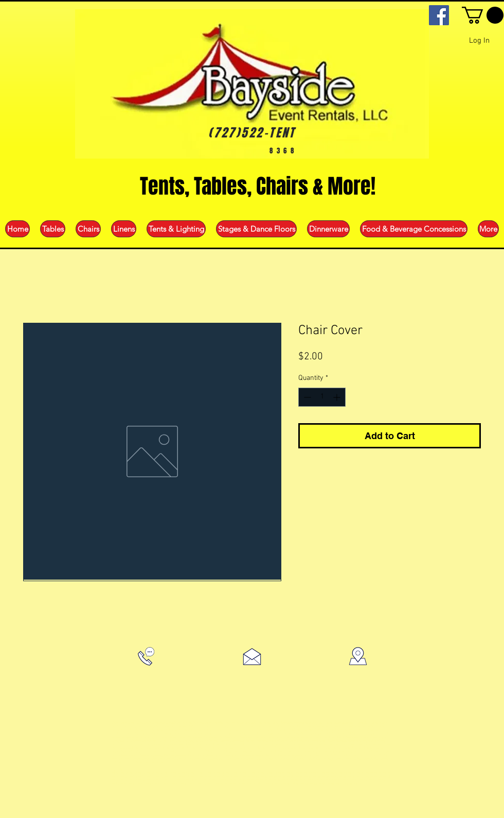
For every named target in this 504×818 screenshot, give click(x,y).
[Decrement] (306, 397)
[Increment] (338, 397)
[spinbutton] (322, 397)
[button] (483, 15)
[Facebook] (439, 15)
